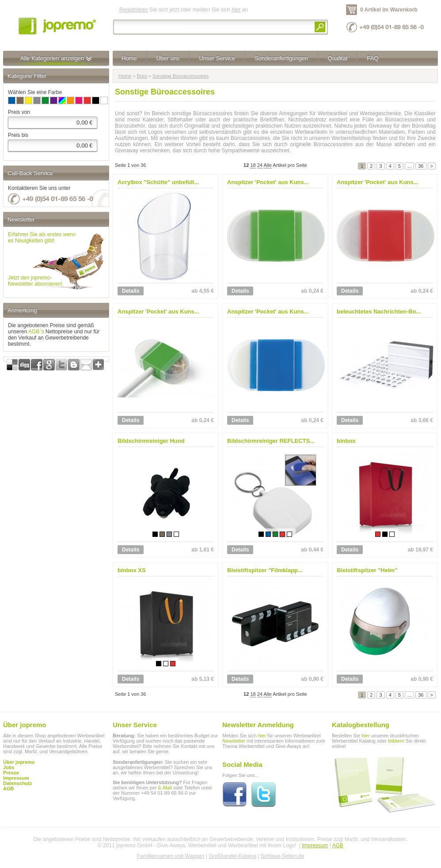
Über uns (168, 58)
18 (253, 165)
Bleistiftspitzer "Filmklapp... (265, 570)
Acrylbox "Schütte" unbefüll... (158, 182)
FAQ (373, 58)
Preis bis (18, 135)
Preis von (19, 112)
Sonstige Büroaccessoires (181, 76)
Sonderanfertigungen (281, 58)
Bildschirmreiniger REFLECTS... (271, 441)
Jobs (9, 767)
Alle (267, 165)
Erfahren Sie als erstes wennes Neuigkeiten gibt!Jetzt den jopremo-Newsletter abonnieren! (42, 259)
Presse (11, 773)
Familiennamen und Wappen (171, 856)
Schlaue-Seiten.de (282, 856)
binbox (346, 441)
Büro (142, 76)
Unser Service (217, 58)
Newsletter (234, 741)
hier (236, 10)
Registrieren (134, 10)
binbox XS (132, 570)
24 (260, 165)
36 (421, 166)
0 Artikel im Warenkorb (389, 10)
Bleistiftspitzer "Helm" (367, 570)
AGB (8, 789)
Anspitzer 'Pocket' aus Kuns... (268, 182)
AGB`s (36, 332)
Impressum (315, 845)
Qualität (338, 58)
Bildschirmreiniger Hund (151, 441)
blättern (396, 741)
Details (131, 291)
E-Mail (165, 788)
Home (129, 58)
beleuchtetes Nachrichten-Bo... (379, 311)
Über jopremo (19, 762)
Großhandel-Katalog (232, 856)
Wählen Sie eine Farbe (35, 92)
